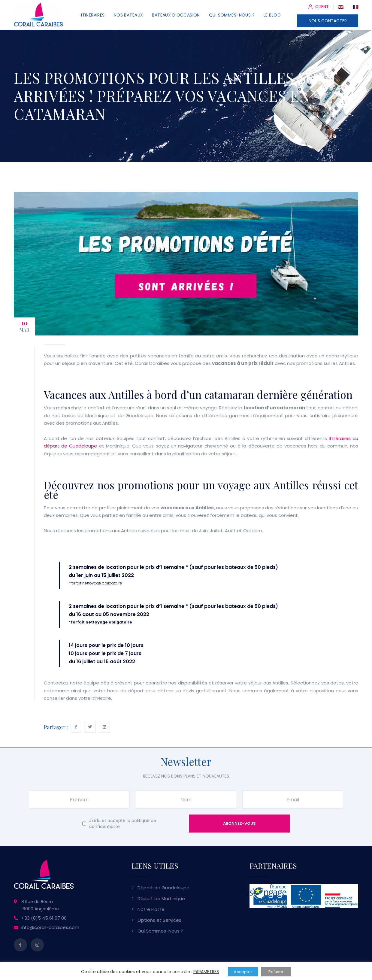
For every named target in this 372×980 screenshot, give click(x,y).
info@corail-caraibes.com (50, 927)
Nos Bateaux (129, 15)
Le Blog (272, 15)
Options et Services (159, 920)
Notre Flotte (151, 909)
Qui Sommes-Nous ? (232, 15)
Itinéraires (93, 15)
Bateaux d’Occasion (176, 15)
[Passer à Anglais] (341, 7)
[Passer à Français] (355, 7)
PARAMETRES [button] (206, 972)
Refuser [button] (276, 972)
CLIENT (319, 7)
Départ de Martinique (161, 898)
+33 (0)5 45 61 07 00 (44, 918)
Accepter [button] (243, 972)
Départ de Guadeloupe (163, 888)
